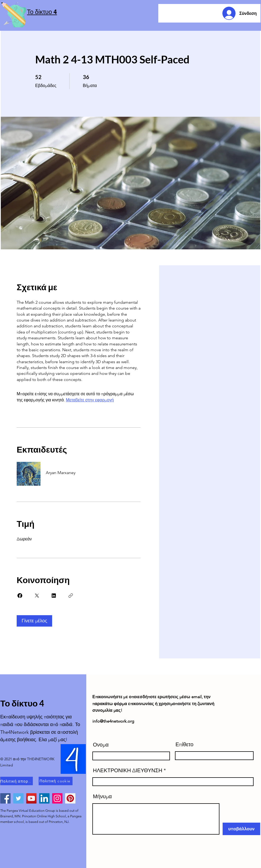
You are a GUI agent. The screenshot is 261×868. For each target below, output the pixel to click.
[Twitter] (18, 798)
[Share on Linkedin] (54, 596)
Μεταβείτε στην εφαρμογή (90, 400)
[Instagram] (57, 798)
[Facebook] (5, 798)
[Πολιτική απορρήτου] (17, 781)
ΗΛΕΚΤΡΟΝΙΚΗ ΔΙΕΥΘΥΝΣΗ (128, 770)
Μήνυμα (102, 796)
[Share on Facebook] (20, 596)
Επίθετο (184, 744)
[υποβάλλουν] (241, 829)
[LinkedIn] (44, 798)
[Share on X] (37, 596)
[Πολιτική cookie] (56, 781)
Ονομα (101, 745)
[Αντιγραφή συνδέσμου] (71, 596)
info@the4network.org (113, 721)
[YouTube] (31, 798)
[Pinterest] (70, 798)
